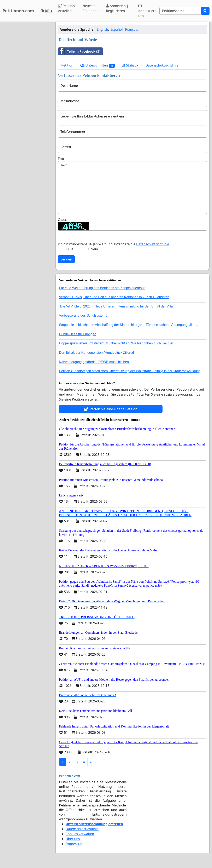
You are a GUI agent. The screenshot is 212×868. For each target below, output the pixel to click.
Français (131, 29)
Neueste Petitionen (91, 8)
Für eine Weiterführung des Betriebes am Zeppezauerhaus (102, 288)
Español (117, 29)
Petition (67, 65)
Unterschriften (98, 65)
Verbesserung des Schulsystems (83, 315)
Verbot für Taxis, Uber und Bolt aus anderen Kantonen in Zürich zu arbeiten (114, 297)
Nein (94, 249)
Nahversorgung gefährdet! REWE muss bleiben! (94, 362)
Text (61, 159)
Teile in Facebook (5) (79, 51)
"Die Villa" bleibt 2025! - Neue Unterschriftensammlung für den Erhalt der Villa (116, 306)
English (102, 29)
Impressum (75, 844)
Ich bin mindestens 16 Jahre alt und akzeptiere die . (114, 244)
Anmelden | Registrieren (117, 8)
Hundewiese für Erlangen (78, 334)
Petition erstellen (66, 8)
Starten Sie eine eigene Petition (111, 409)
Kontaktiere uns (147, 11)
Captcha (64, 220)
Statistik (130, 65)
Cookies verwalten (80, 834)
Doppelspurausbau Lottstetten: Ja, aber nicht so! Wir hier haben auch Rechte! (116, 343)
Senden (66, 259)
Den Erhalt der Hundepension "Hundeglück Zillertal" (97, 353)
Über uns (73, 839)
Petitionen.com (18, 11)
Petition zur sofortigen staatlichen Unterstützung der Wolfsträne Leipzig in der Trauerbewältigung (130, 371)
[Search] (180, 11)
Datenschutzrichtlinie (162, 65)
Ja (72, 249)
